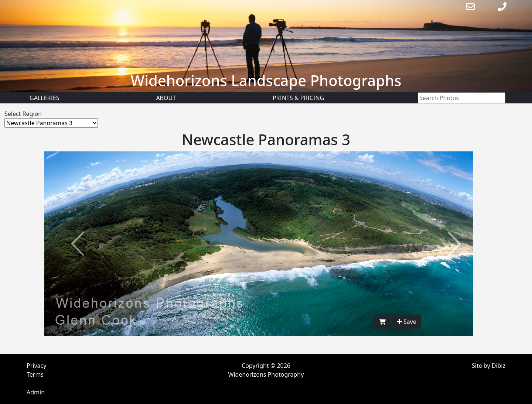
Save (407, 322)
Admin (36, 392)
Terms (35, 374)
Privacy (36, 366)
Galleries (45, 98)
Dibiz (499, 366)
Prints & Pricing (298, 98)
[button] (78, 244)
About (166, 98)
